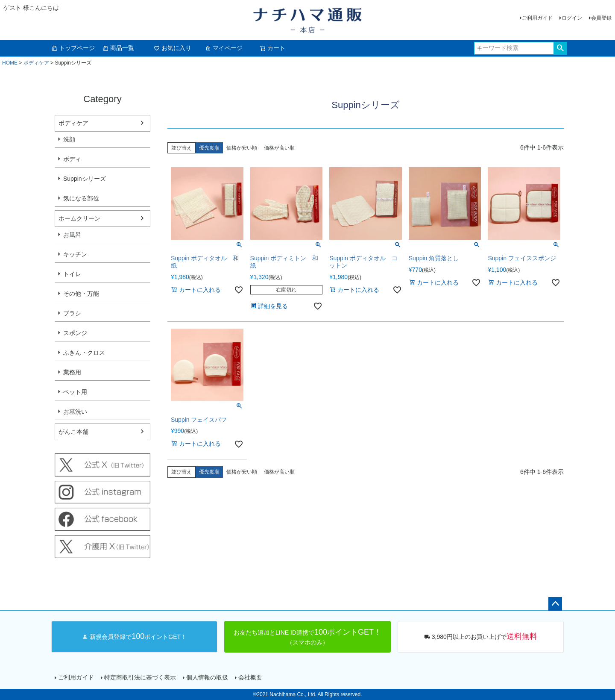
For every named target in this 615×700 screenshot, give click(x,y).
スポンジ (75, 333)
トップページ (73, 48)
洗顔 (69, 139)
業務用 (72, 372)
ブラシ (72, 313)
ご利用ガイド (537, 18)
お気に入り (173, 48)
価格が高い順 (279, 148)
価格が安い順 (242, 148)
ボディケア (36, 63)
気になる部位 (81, 198)
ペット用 (75, 392)
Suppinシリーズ (85, 179)
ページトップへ (555, 604)
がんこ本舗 (73, 432)
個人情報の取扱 (207, 677)
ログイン (572, 18)
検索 (560, 48)
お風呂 (72, 235)
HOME (10, 63)
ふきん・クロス (84, 353)
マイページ (224, 48)
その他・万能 (81, 294)
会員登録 (601, 18)
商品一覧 (118, 48)
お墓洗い (75, 412)
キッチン (75, 254)
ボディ (72, 159)
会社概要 (250, 677)
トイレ (72, 274)
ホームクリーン (79, 218)
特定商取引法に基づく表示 (140, 677)
